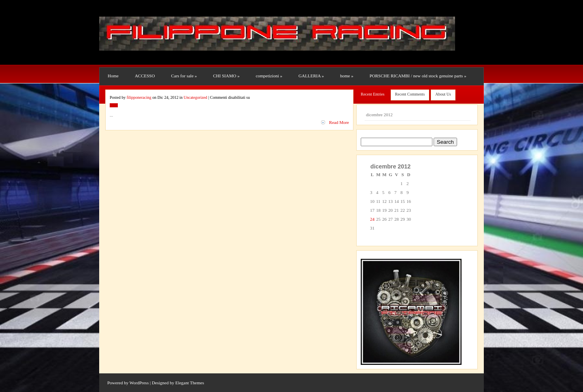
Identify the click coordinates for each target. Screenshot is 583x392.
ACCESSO (145, 76)
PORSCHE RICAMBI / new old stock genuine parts (418, 76)
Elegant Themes (190, 383)
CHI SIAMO (226, 76)
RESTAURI (120, 94)
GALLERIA (311, 76)
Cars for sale (184, 76)
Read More (339, 122)
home (347, 76)
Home (113, 76)
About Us (443, 94)
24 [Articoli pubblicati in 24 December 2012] (372, 219)
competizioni (269, 76)
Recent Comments (410, 94)
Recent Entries (373, 94)
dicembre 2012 (379, 115)
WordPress (139, 383)
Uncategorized (121, 111)
